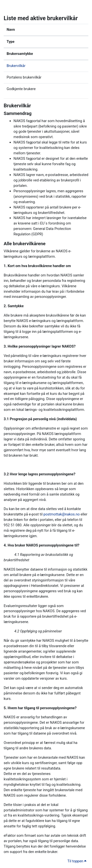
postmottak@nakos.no (62, 514)
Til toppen (77, 861)
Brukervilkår (16, 66)
